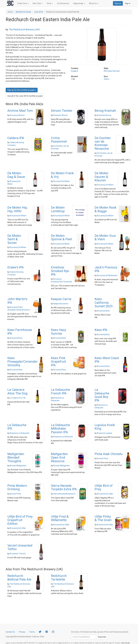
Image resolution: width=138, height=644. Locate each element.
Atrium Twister (62, 111)
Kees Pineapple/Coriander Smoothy (23, 362)
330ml (106, 79)
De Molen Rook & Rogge (106, 209)
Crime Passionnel (59, 140)
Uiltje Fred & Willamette (60, 518)
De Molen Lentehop (58, 209)
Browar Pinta (103, 458)
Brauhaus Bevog (104, 115)
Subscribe (102, 637)
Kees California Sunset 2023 (104, 303)
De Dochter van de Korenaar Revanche (103, 143)
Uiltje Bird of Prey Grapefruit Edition (20, 520)
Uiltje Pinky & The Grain (103, 518)
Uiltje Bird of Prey (104, 487)
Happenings (79, 3)
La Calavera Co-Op (18, 398)
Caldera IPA (16, 138)
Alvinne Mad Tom (20, 111)
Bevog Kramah (105, 111)
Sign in (128, 3)
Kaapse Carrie (61, 299)
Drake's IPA (16, 267)
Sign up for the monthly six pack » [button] (22, 90)
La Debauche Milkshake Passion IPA (60, 429)
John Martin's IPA (17, 301)
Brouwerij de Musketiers (107, 275)
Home (10, 12)
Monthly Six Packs (23, 12)
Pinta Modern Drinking (17, 487)
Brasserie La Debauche (20, 433)
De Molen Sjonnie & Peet (61, 237)
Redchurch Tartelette (59, 578)
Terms (32, 632)
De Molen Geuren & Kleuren (101, 177)
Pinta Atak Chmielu (109, 454)
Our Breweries (63, 3)
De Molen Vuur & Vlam (105, 237)
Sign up (118, 3)
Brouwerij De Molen (62, 181)
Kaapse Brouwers (61, 304)
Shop (50, 3)
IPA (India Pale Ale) (112, 71)
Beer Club (38, 3)
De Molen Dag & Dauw (16, 175)
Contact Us (10, 632)
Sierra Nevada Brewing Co (64, 494)
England (74, 71)
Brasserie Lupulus (105, 433)
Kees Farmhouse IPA (20, 332)
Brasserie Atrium (61, 115)
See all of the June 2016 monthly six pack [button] (25, 96)
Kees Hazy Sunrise (58, 332)
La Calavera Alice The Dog (17, 391)
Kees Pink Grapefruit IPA (58, 362)
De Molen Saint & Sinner (14, 239)
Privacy (22, 632)
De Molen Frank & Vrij (62, 175)
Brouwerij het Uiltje (105, 494)
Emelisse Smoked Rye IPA (60, 271)
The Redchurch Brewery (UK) (24, 29)
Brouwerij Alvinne (17, 115)
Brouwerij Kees (103, 311)
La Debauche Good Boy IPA (102, 395)
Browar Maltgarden (18, 466)
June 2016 (39, 12)
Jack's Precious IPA (106, 269)
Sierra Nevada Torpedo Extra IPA (64, 487)
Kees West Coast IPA (107, 360)
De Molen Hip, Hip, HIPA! (17, 209)
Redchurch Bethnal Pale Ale (19, 578)
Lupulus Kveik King (105, 427)
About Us (94, 3)
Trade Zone (23, 3)
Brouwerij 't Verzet (18, 554)
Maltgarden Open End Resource (59, 458)
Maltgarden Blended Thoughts (16, 458)
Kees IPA (101, 330)
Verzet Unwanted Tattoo (20, 547)
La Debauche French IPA (60, 391)
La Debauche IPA (17, 427)
